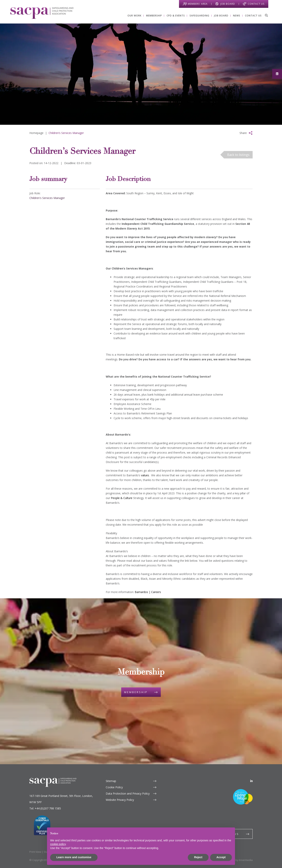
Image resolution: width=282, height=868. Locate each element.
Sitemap (111, 781)
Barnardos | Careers (148, 592)
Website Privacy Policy (120, 800)
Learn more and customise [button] (74, 857)
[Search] (266, 15)
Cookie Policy (114, 787)
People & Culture (122, 498)
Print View (35, 852)
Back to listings (238, 155)
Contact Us (256, 4)
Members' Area (198, 4)
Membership (136, 692)
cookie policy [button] (58, 844)
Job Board (228, 4)
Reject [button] (198, 857)
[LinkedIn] (251, 781)
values (145, 475)
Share (243, 133)
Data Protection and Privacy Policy (128, 793)
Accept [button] (221, 857)
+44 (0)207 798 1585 (48, 808)
